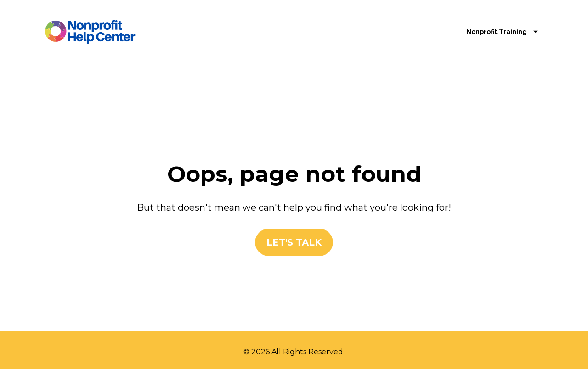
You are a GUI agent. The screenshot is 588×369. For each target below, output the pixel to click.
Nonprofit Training (502, 31)
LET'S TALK (294, 240)
